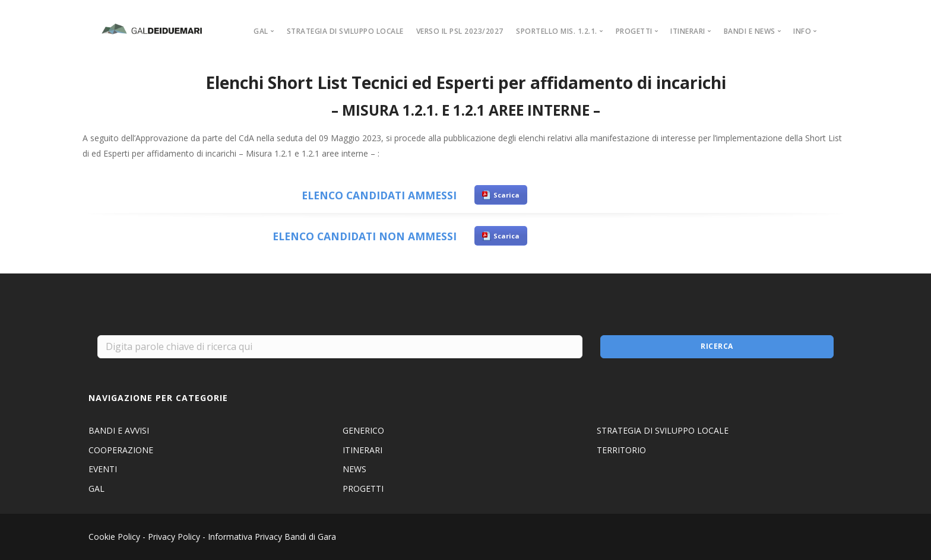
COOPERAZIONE (121, 450)
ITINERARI (362, 450)
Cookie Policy (114, 537)
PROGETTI (363, 489)
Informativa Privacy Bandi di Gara (272, 537)
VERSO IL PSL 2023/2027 (460, 31)
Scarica (506, 195)
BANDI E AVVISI (119, 430)
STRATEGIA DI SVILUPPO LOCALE (345, 31)
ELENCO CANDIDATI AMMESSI (379, 195)
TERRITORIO (621, 450)
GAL (96, 489)
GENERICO (363, 430)
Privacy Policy (174, 537)
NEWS (354, 469)
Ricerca (717, 346)
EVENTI (103, 469)
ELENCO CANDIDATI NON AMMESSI (365, 236)
